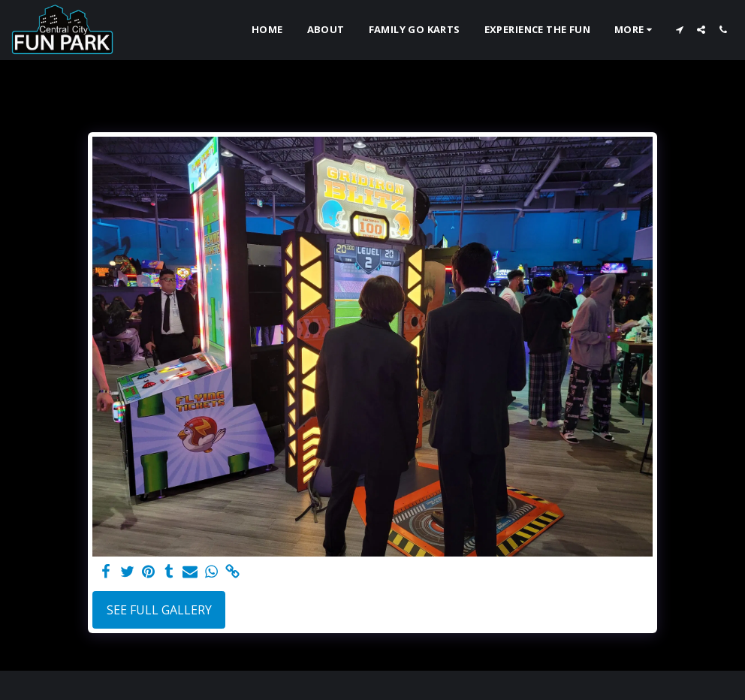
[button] (679, 30)
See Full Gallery (159, 610)
